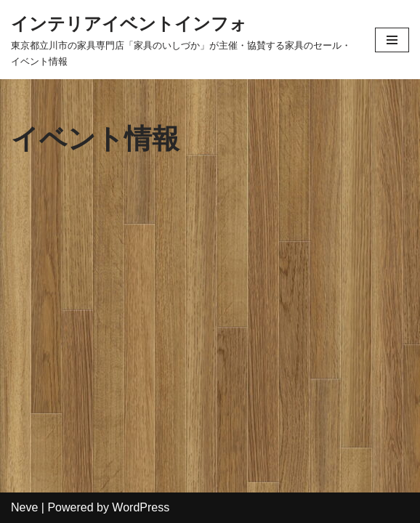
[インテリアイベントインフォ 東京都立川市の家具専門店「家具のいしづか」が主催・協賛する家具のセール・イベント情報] (182, 40)
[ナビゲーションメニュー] (392, 40)
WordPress (141, 507)
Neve (24, 507)
